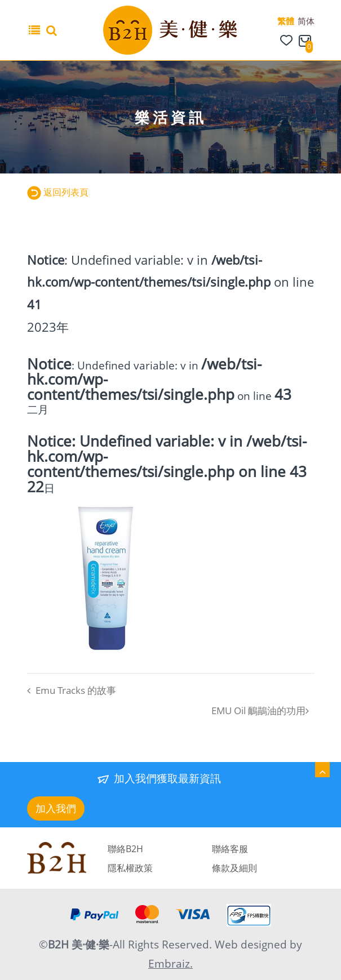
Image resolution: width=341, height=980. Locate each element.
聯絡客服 (230, 849)
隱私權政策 (130, 868)
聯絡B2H (125, 849)
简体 (306, 21)
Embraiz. (170, 964)
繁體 (286, 21)
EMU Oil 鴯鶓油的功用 (260, 710)
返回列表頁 (58, 192)
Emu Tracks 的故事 (72, 690)
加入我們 (56, 808)
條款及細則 (234, 868)
